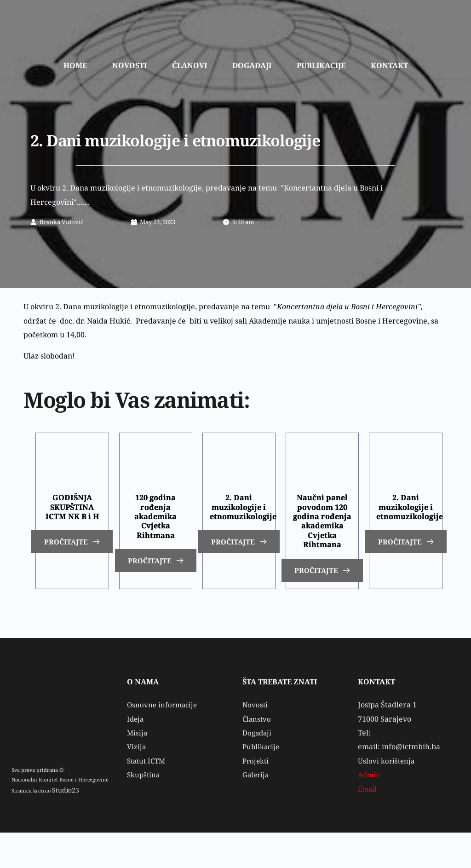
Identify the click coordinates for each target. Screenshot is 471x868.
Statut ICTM (148, 796)
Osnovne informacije (164, 740)
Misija (138, 768)
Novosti (256, 740)
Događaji (258, 768)
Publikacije (262, 782)
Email (369, 824)
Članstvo (257, 754)
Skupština (145, 810)
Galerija (257, 810)
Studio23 (63, 826)
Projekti (256, 796)
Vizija (137, 782)
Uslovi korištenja (387, 796)
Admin (370, 810)
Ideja (136, 754)
